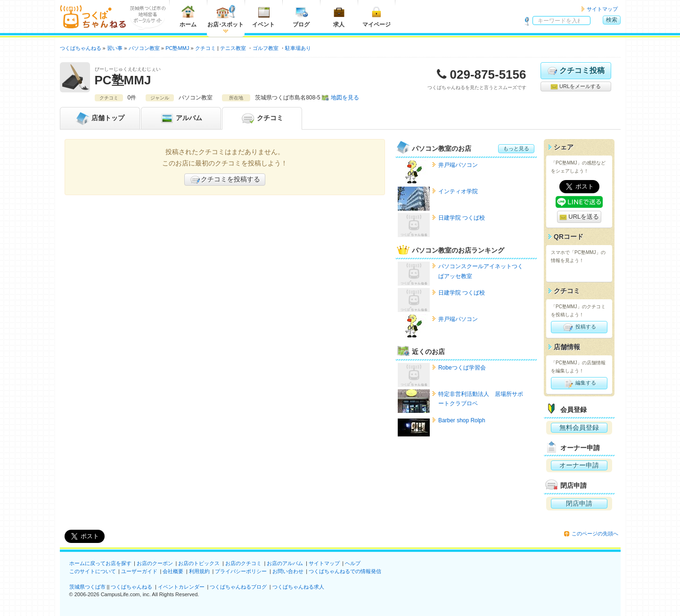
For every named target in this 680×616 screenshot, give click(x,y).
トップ (100, 118)
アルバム (181, 118)
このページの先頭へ (595, 534)
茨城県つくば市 (87, 587)
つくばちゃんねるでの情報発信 (345, 571)
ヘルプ (353, 563)
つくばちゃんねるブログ (238, 587)
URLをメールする (576, 87)
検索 (612, 20)
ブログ (301, 16)
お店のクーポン (155, 563)
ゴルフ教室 (266, 48)
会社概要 (173, 571)
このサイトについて (93, 571)
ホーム (188, 16)
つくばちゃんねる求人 (298, 587)
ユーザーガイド (139, 571)
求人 (339, 16)
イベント (263, 16)
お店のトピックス (199, 563)
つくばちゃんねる (131, 587)
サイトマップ (602, 9)
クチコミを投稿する (225, 180)
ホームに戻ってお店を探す (100, 563)
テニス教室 (233, 48)
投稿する (579, 327)
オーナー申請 (579, 465)
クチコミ (262, 118)
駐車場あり (298, 48)
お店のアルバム (285, 563)
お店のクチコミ (243, 563)
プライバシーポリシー (241, 571)
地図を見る (345, 98)
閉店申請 (579, 503)
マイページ (377, 16)
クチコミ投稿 (576, 71)
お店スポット (225, 16)
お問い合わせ (288, 571)
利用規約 (199, 571)
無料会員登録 (579, 427)
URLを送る (579, 217)
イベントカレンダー (181, 587)
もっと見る (516, 148)
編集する (579, 383)
